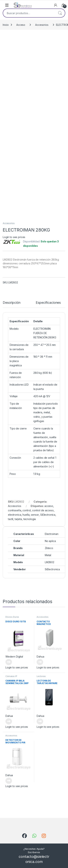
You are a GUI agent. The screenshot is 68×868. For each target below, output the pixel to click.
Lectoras (41, 676)
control (27, 510)
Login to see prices (14, 237)
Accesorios (42, 25)
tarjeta (18, 519)
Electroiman (51, 534)
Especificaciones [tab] (48, 303)
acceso (49, 506)
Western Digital (14, 657)
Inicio (6, 25)
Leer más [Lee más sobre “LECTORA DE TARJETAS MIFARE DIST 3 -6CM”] (40, 721)
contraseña (15, 510)
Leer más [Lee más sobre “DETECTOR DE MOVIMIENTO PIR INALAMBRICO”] (9, 781)
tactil (11, 519)
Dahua (40, 657)
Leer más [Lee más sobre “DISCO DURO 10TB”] (9, 662)
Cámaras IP (11, 676)
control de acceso (43, 510)
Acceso (21, 25)
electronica (15, 515)
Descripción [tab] (12, 303)
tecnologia (30, 519)
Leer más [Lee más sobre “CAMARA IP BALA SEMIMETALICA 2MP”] (9, 721)
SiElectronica (48, 515)
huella (26, 515)
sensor (35, 515)
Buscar (60, 13)
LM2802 (50, 562)
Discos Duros (12, 617)
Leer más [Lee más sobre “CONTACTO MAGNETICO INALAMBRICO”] (40, 662)
